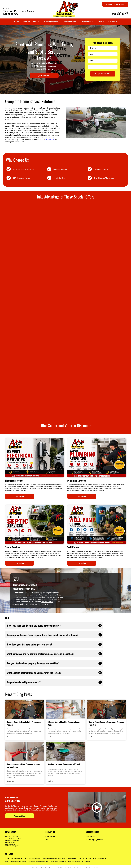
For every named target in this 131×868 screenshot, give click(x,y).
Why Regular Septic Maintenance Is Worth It (64, 764)
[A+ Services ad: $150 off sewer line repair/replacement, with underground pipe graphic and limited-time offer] (94, 268)
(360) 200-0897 (119, 14)
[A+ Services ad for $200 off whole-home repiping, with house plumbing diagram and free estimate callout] (37, 225)
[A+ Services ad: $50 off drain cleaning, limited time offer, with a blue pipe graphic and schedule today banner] (94, 397)
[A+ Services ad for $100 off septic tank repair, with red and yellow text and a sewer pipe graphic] (37, 311)
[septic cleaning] (65, 752)
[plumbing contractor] (25, 709)
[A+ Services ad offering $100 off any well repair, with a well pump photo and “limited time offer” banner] (94, 225)
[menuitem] (17, 22)
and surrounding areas (13, 846)
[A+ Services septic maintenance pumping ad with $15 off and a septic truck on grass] (94, 311)
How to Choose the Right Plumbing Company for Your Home (24, 766)
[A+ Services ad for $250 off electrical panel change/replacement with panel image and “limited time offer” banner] (37, 354)
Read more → (11, 737)
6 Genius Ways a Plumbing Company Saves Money (64, 723)
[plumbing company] (65, 709)
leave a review (47, 602)
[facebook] (47, 840)
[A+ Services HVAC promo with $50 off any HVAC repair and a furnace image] (37, 397)
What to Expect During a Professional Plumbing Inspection (106, 723)
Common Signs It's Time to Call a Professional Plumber (24, 723)
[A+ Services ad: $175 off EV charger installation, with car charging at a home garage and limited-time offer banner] (94, 354)
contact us (50, 139)
